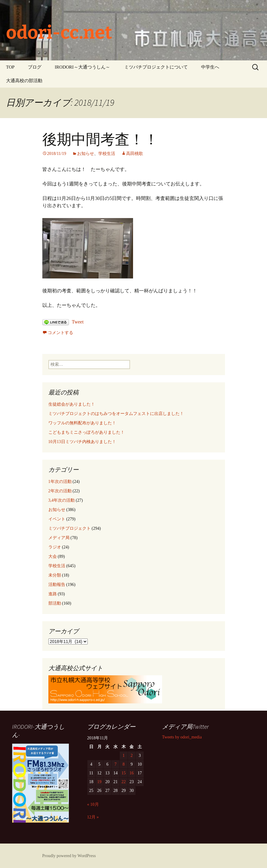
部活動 (55, 603)
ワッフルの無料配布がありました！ (82, 423)
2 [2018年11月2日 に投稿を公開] (132, 755)
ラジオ (55, 547)
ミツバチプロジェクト (70, 528)
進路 (53, 594)
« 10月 (93, 804)
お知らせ (86, 154)
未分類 (55, 575)
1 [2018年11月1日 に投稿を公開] (124, 755)
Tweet (78, 322)
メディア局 (59, 538)
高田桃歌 (135, 154)
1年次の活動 (60, 482)
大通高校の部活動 (24, 81)
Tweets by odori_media (182, 737)
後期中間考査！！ (100, 140)
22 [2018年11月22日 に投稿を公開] (124, 782)
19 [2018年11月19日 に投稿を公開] (99, 782)
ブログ (35, 67)
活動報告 (57, 585)
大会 (53, 556)
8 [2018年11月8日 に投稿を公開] (124, 764)
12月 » (93, 817)
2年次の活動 (60, 491)
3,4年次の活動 (62, 500)
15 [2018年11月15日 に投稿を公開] (124, 773)
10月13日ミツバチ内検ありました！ (82, 442)
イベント (57, 519)
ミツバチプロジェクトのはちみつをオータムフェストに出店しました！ (116, 414)
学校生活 (107, 154)
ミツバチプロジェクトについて (156, 67)
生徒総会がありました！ (72, 404)
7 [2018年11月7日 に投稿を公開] (115, 764)
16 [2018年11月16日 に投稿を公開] (132, 773)
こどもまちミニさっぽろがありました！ (86, 432)
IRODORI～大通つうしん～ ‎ (83, 67)
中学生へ (210, 67)
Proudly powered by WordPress (69, 856)
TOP (10, 67)
